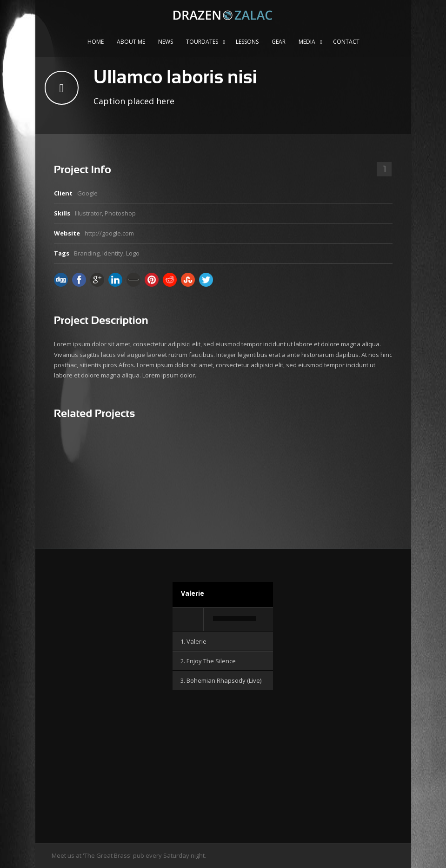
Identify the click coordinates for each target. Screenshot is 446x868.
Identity (113, 253)
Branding (87, 253)
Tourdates (202, 42)
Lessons (247, 42)
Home (96, 42)
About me (131, 42)
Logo (133, 253)
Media (307, 42)
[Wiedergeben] (188, 619)
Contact (346, 42)
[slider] (234, 619)
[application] (223, 620)
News (166, 42)
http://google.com (109, 233)
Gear (279, 42)
